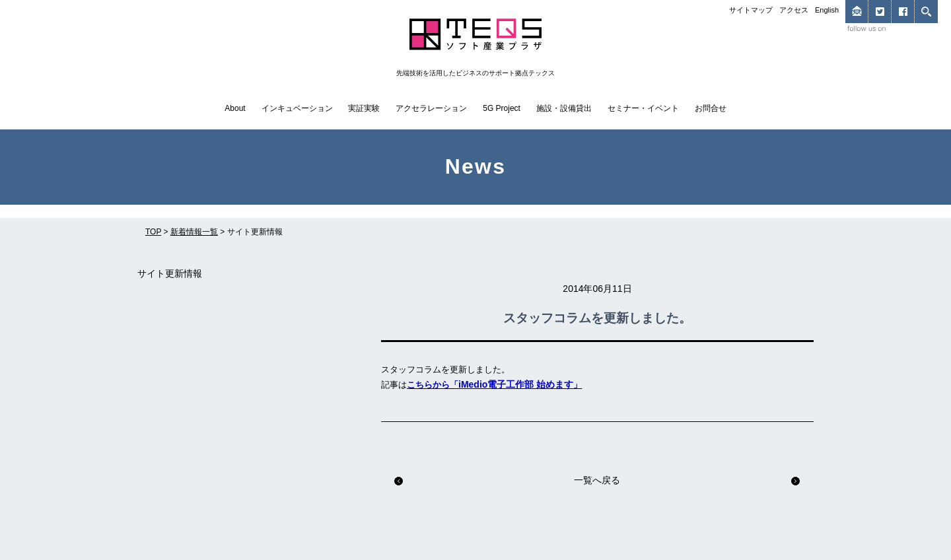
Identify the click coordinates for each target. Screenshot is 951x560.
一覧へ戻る (597, 480)
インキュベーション (297, 108)
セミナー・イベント (643, 108)
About (235, 108)
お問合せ (711, 108)
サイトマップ (751, 10)
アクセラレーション (431, 108)
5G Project (502, 108)
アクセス (794, 10)
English (827, 10)
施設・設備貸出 (564, 108)
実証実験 (364, 108)
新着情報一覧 (194, 232)
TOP (153, 232)
